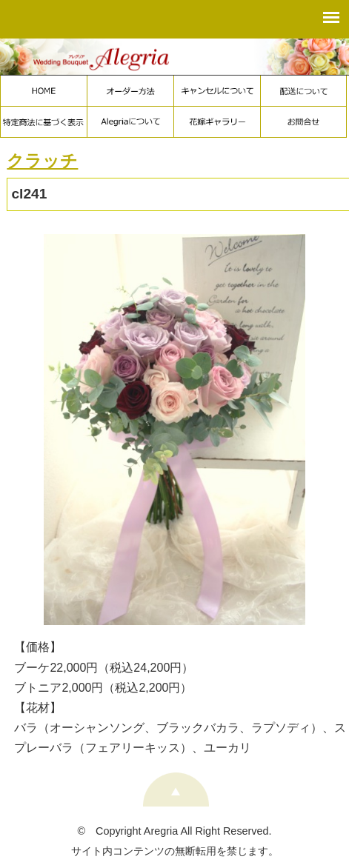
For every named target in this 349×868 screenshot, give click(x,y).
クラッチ (42, 161)
